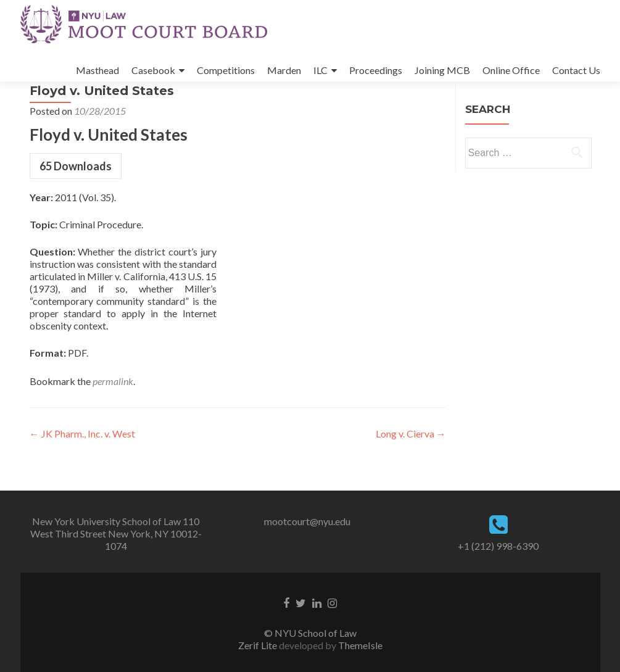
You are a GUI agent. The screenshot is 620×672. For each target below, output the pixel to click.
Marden (284, 70)
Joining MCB (442, 70)
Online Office (511, 70)
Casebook (153, 70)
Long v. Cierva (411, 468)
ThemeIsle (360, 645)
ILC (320, 70)
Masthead (97, 70)
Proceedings (376, 70)
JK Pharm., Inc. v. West (82, 468)
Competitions (226, 70)
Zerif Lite (258, 645)
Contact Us (576, 70)
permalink (113, 416)
